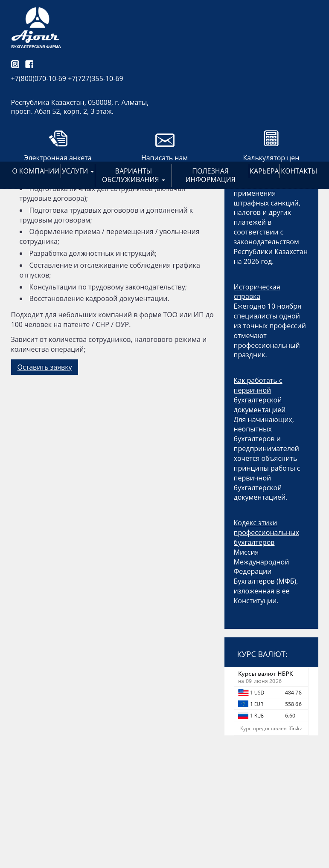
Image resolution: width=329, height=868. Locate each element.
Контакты (299, 171)
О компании (36, 171)
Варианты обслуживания (134, 175)
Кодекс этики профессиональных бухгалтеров (266, 532)
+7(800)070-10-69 (39, 78)
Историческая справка (257, 292)
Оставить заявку (45, 367)
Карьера (264, 171)
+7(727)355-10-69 (96, 78)
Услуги (78, 171)
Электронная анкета (58, 158)
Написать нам (164, 158)
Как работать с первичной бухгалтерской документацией (260, 395)
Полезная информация (210, 175)
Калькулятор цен (271, 158)
